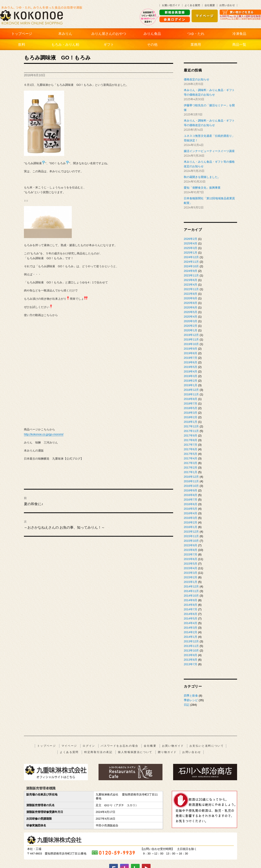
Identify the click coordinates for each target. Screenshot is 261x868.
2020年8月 (191, 303)
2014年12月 (191, 586)
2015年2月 (191, 577)
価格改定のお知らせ (197, 79)
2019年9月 (191, 349)
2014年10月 (191, 596)
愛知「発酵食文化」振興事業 (202, 188)
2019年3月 (191, 376)
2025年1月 (191, 253)
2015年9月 (191, 545)
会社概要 (150, 746)
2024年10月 (191, 266)
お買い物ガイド (173, 746)
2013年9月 (191, 655)
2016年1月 (191, 527)
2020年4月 (191, 317)
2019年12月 (191, 335)
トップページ (22, 34)
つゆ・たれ (196, 34)
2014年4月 (191, 623)
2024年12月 (191, 257)
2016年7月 (191, 500)
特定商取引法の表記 (98, 752)
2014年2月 (191, 632)
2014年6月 (191, 614)
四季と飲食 (191, 696)
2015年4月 (191, 568)
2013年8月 (191, 660)
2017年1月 (191, 472)
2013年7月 (191, 664)
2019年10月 (191, 344)
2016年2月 (191, 522)
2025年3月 (191, 248)
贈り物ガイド (167, 752)
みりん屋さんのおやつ (109, 34)
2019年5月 (191, 367)
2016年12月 (191, 477)
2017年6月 (191, 449)
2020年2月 (191, 326)
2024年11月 (191, 262)
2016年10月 (191, 486)
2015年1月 (191, 582)
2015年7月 (191, 554)
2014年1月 (191, 637)
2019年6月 (191, 362)
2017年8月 (191, 440)
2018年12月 (191, 390)
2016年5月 (191, 509)
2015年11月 (191, 536)
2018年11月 (191, 394)
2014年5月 (191, 618)
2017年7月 (191, 445)
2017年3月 (191, 463)
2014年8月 (191, 605)
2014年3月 (191, 628)
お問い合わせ (192, 752)
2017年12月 (191, 426)
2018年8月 (191, 399)
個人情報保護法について (135, 752)
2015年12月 (191, 532)
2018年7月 (191, 404)
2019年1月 (191, 385)
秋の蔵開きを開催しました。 (202, 177)
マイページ (69, 746)
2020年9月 (191, 298)
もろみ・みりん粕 (65, 45)
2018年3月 (191, 413)
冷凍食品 (239, 34)
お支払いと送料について (207, 746)
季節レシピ (191, 700)
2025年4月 (191, 243)
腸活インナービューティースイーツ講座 (209, 151)
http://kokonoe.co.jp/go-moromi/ (44, 434)
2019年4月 (191, 371)
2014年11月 (191, 591)
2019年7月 (191, 358)
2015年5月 (191, 564)
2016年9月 (191, 490)
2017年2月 (191, 468)
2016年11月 (191, 481)
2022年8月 (191, 294)
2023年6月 (191, 280)
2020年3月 (191, 321)
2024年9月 (191, 271)
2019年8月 (191, 353)
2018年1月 (191, 422)
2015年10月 (191, 541)
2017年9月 (191, 436)
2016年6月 (191, 504)
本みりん (65, 34)
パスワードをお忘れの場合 (120, 746)
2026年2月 (191, 239)
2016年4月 (191, 513)
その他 (152, 45)
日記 (187, 705)
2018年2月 (191, 417)
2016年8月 (191, 495)
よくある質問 (69, 752)
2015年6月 (191, 559)
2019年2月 (191, 381)
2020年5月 (191, 312)
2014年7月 (191, 609)
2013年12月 (191, 641)
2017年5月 (191, 454)
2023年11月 (191, 275)
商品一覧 (239, 45)
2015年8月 (191, 550)
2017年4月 (191, 458)
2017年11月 (191, 431)
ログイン (89, 746)
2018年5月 (191, 408)
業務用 (196, 45)
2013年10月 (191, 651)
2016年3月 (191, 518)
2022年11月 (191, 289)
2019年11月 (191, 339)
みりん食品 (152, 34)
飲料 (22, 45)
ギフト (109, 45)
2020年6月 (191, 307)
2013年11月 (191, 646)
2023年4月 (191, 285)
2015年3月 (191, 573)
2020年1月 (191, 330)
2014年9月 (191, 600)
